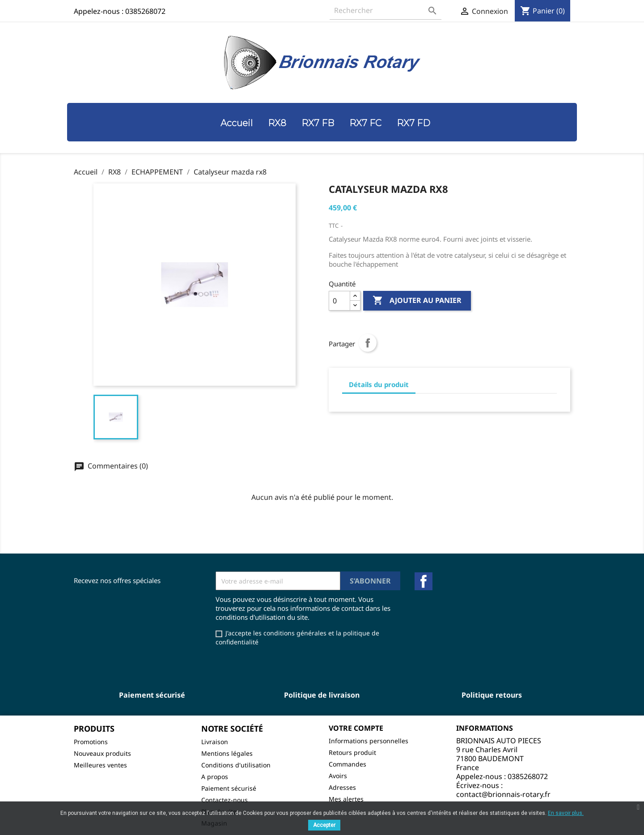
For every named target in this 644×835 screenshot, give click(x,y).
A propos (215, 777)
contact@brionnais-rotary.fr (503, 794)
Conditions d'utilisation (236, 765)
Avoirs (338, 776)
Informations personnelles (369, 741)
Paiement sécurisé (229, 788)
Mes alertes (346, 799)
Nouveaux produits (102, 753)
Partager (368, 343)
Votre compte (356, 728)
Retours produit (352, 752)
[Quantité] (339, 301)
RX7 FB (318, 123)
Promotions (91, 742)
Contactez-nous (225, 800)
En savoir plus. (566, 813)
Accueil (237, 123)
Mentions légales (227, 753)
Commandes (347, 764)
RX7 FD (413, 123)
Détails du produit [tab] (379, 384)
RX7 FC (365, 123)
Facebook (424, 581)
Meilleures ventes (100, 765)
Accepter (324, 825)
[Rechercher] (386, 11)
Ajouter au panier (417, 301)
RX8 (277, 123)
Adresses (342, 787)
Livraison (215, 742)
